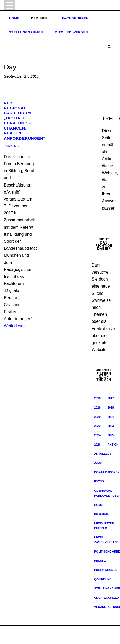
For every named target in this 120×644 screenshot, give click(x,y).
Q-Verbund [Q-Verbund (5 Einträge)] (103, 579)
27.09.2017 (12, 146)
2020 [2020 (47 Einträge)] (97, 417)
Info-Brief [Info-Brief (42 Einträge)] (102, 514)
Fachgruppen (75, 18)
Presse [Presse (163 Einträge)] (100, 561)
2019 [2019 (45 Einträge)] (111, 407)
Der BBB (39, 18)
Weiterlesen (15, 326)
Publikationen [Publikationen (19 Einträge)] (106, 570)
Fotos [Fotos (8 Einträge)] (99, 481)
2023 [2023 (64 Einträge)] (111, 426)
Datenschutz (71, 638)
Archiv (37, 638)
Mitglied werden (71, 32)
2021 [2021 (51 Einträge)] (111, 417)
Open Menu (9, 5)
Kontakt (87, 638)
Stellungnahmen (26, 32)
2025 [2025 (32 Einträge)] (111, 435)
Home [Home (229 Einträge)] (98, 505)
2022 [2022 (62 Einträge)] (97, 426)
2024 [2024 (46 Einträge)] (97, 435)
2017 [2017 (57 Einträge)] (111, 398)
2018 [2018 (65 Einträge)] (97, 407)
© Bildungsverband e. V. (20, 632)
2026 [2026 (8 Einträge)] (97, 445)
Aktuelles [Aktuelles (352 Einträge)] (103, 454)
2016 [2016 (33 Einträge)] (97, 398)
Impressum (52, 638)
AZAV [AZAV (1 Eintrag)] (98, 463)
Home (14, 18)
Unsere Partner (106, 638)
